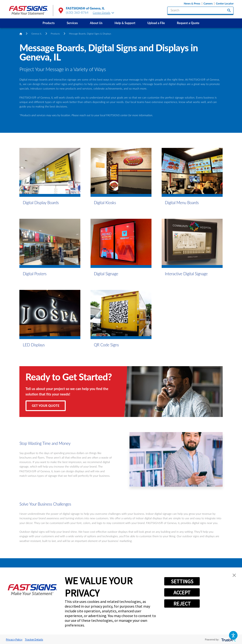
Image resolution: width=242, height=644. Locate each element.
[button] (233, 635)
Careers (208, 4)
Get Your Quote (46, 406)
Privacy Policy (14, 639)
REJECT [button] (182, 604)
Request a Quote (188, 23)
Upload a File (156, 23)
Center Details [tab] (104, 13)
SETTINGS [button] (182, 581)
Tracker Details (34, 639)
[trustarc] (228, 639)
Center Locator (225, 4)
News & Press (192, 4)
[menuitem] (49, 23)
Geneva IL (37, 34)
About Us (96, 23)
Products (49, 23)
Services (72, 23)
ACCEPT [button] (182, 592)
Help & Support (125, 23)
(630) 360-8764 (77, 13)
